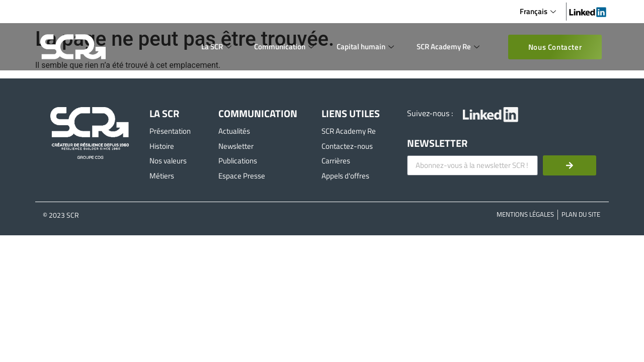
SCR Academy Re (449, 47)
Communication (285, 47)
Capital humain (367, 47)
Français (539, 11)
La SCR (218, 47)
